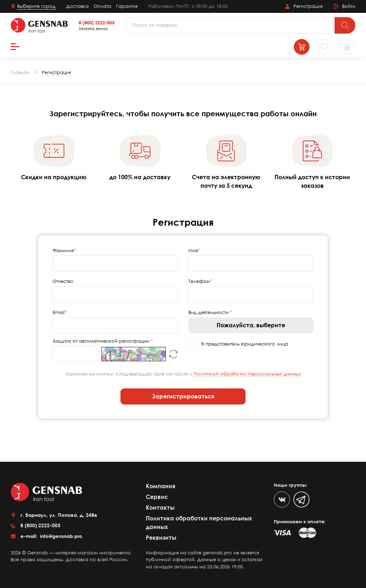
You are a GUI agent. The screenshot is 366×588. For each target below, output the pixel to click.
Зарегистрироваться (183, 396)
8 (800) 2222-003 (97, 23)
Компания (160, 486)
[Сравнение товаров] (347, 47)
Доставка (77, 6)
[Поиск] (345, 25)
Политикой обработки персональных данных (247, 374)
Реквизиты (161, 538)
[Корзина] (302, 47)
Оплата (102, 6)
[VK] (282, 499)
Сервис (157, 497)
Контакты (160, 508)
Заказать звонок (93, 28)
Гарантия (127, 6)
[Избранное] (325, 47)
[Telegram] (301, 499)
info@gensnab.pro (60, 536)
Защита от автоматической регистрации (102, 341)
